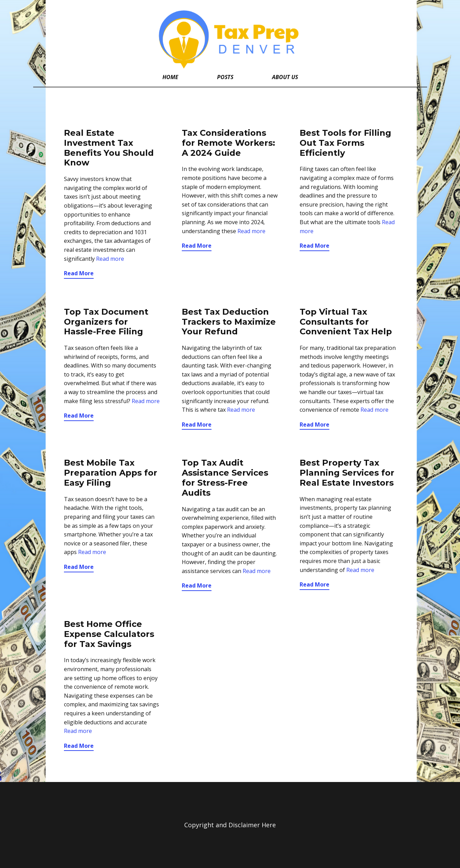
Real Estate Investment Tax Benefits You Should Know (109, 148)
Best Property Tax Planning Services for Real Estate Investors (347, 473)
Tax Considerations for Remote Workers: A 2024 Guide (228, 143)
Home (170, 77)
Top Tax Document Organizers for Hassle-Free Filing (106, 322)
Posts (225, 77)
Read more (110, 259)
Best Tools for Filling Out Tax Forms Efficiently (345, 143)
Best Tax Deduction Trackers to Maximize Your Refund (229, 322)
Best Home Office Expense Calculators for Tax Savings (109, 634)
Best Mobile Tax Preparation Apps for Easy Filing (111, 473)
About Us (285, 77)
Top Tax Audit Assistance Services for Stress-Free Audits (225, 478)
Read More (79, 273)
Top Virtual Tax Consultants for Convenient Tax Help (346, 322)
